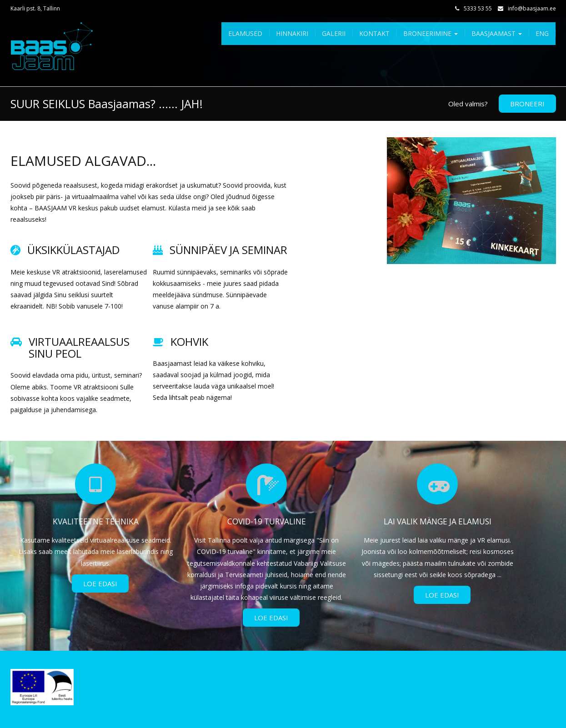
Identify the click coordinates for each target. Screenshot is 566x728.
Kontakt (374, 33)
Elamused (245, 33)
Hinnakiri (292, 33)
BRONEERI (527, 104)
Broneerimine (431, 33)
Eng (542, 33)
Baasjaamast (497, 33)
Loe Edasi (100, 583)
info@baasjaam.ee (532, 8)
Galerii (334, 33)
